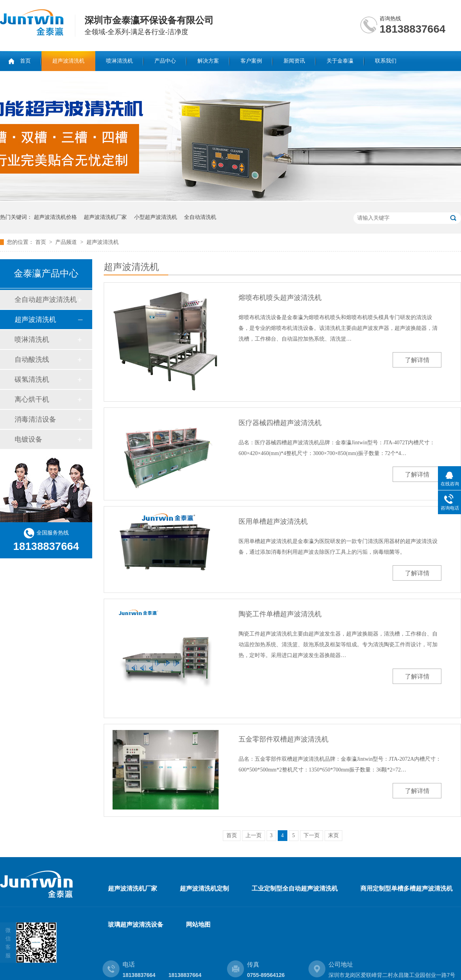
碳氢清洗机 (32, 379)
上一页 (254, 835)
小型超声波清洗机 (156, 217)
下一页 (312, 835)
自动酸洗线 (32, 359)
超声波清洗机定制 (204, 888)
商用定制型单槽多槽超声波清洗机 (406, 888)
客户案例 (251, 61)
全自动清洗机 (200, 217)
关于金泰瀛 (340, 61)
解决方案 (208, 61)
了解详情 (417, 360)
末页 (333, 835)
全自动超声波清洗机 (46, 300)
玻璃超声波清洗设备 (136, 925)
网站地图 (198, 925)
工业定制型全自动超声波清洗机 (295, 888)
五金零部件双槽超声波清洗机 (284, 739)
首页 (25, 61)
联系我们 (386, 61)
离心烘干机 (32, 399)
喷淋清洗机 (119, 61)
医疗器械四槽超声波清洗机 (280, 423)
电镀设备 (28, 439)
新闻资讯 (294, 61)
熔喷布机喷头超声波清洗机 (280, 298)
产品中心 (165, 61)
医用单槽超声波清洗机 (273, 521)
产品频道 (67, 242)
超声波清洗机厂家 (105, 217)
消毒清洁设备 (35, 419)
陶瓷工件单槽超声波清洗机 (280, 614)
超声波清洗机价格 (55, 217)
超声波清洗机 (68, 61)
